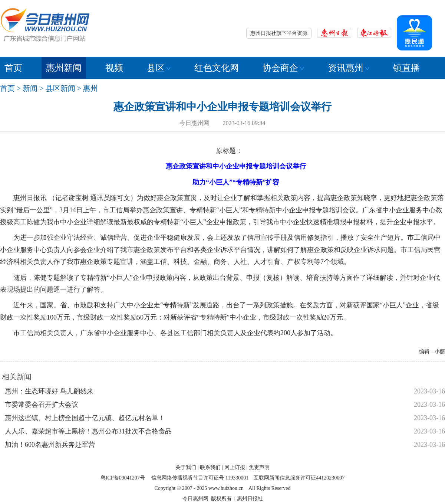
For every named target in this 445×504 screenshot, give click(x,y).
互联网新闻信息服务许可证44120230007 (299, 478)
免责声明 (259, 467)
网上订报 (235, 467)
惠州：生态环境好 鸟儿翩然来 (49, 391)
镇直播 (406, 68)
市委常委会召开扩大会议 (42, 405)
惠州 (90, 88)
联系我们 (210, 467)
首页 (13, 68)
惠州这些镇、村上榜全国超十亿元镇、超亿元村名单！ (85, 418)
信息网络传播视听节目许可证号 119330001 (200, 478)
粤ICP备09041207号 (123, 478)
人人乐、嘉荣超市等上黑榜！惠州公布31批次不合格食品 (88, 431)
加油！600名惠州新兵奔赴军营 (50, 445)
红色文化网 (217, 68)
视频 (114, 68)
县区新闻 (60, 88)
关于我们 (186, 467)
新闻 (30, 88)
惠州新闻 (64, 68)
